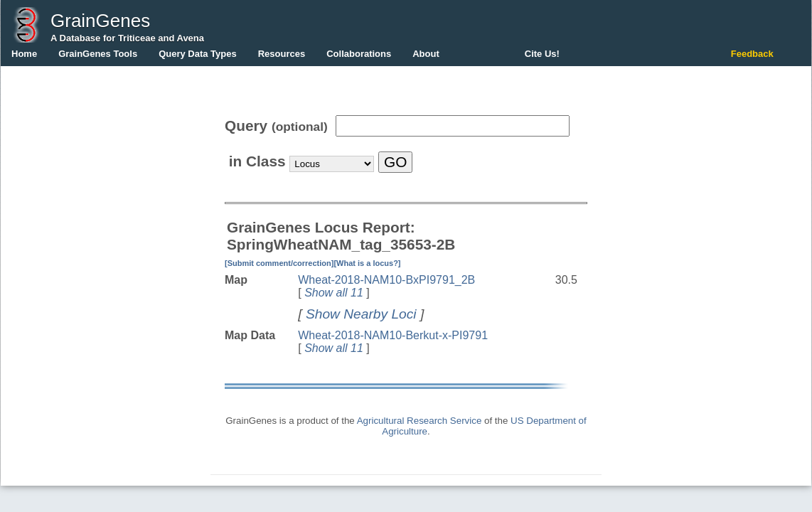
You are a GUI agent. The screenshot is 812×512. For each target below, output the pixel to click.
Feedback (752, 54)
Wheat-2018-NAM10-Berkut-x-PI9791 (393, 335)
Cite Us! (542, 54)
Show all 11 (334, 293)
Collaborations (359, 54)
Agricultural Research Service (420, 421)
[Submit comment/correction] (279, 263)
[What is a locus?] (367, 263)
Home (24, 54)
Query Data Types (198, 54)
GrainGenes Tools (98, 54)
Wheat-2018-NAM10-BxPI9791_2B (386, 280)
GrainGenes (100, 21)
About (426, 54)
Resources (282, 54)
